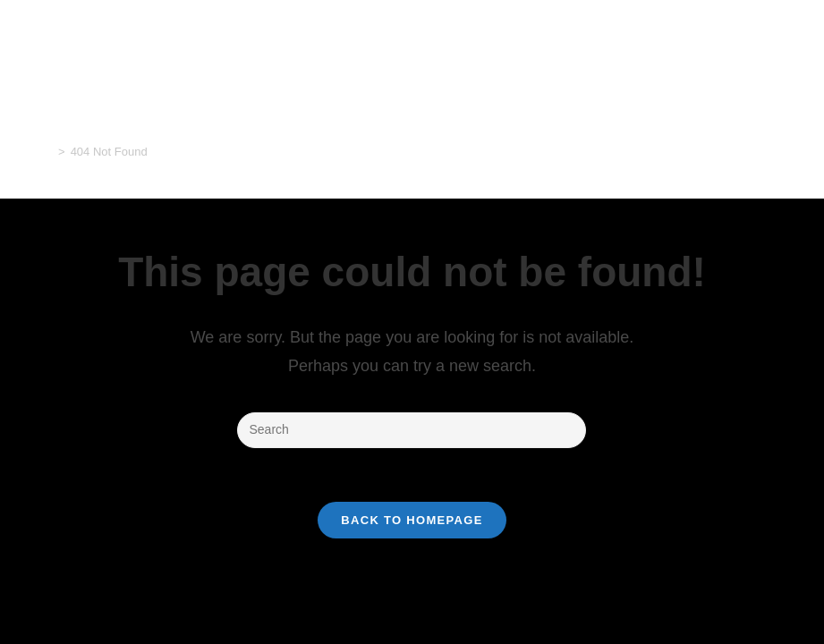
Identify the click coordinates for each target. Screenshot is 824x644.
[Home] (47, 152)
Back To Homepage (412, 520)
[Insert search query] (412, 430)
